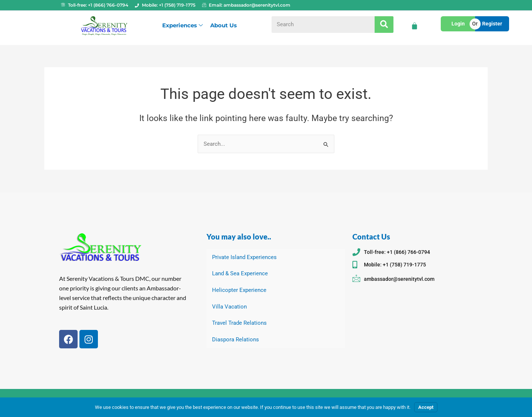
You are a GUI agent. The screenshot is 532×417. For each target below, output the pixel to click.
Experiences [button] (183, 25)
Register (492, 24)
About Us (224, 25)
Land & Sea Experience (240, 273)
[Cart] (415, 26)
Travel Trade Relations (239, 323)
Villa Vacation (229, 307)
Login (458, 24)
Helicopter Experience (239, 290)
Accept (426, 407)
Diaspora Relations (236, 340)
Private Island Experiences (244, 257)
